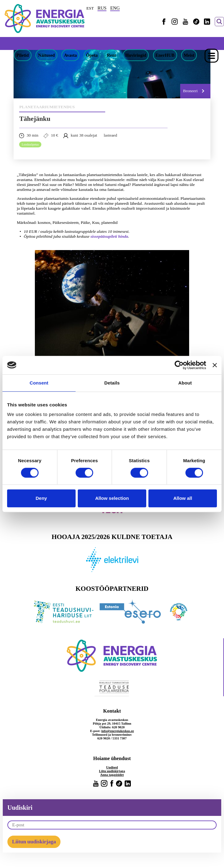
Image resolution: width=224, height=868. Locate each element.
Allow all (183, 498)
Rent (111, 55)
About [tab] (185, 383)
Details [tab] (112, 383)
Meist (189, 55)
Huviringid (136, 55)
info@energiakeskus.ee (118, 731)
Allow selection (112, 498)
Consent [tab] (39, 383)
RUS (102, 8)
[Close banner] (215, 365)
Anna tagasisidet (112, 775)
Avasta (71, 55)
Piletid (23, 55)
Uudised (112, 767)
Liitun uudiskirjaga (34, 842)
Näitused (46, 55)
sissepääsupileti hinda (109, 236)
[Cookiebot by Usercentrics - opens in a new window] (179, 365)
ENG (115, 8)
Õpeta (92, 55)
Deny (41, 498)
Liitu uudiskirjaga (112, 771)
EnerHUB (165, 55)
